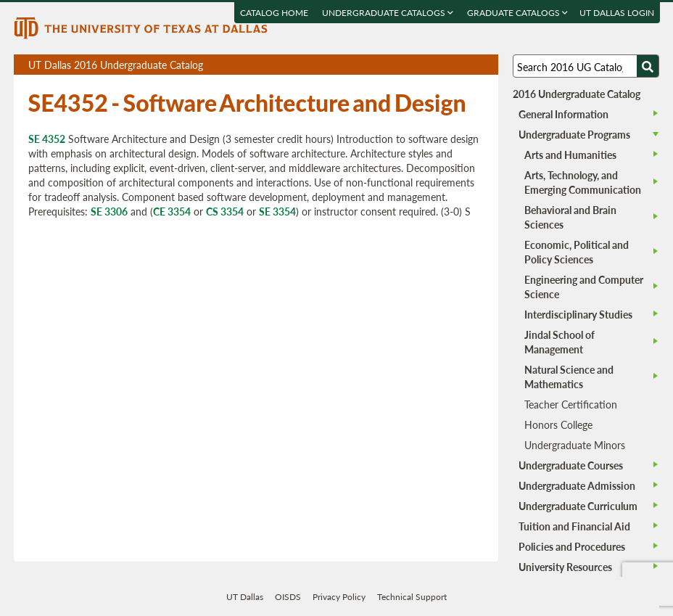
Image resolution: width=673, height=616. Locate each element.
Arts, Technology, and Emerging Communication (583, 182)
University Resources (565, 567)
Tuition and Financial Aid (574, 526)
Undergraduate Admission (577, 485)
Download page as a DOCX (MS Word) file (451, 65)
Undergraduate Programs (574, 134)
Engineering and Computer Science (584, 287)
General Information (563, 114)
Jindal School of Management (560, 342)
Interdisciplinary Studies (578, 314)
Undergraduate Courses (571, 465)
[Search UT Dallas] (586, 66)
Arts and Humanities (570, 155)
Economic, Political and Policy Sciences (577, 252)
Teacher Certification (571, 404)
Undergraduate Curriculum (578, 506)
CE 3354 (172, 211)
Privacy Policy (339, 597)
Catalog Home (273, 13)
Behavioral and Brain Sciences (570, 217)
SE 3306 (109, 211)
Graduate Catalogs (517, 13)
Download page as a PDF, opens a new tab (435, 65)
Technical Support (412, 597)
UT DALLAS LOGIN (616, 13)
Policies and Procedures (572, 546)
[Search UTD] (648, 66)
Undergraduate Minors (575, 445)
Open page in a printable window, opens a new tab (468, 65)
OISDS (288, 597)
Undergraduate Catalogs (387, 13)
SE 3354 (277, 211)
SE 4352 (47, 139)
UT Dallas (245, 597)
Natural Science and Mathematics (569, 377)
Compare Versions (485, 65)
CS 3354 (225, 211)
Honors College (558, 424)
